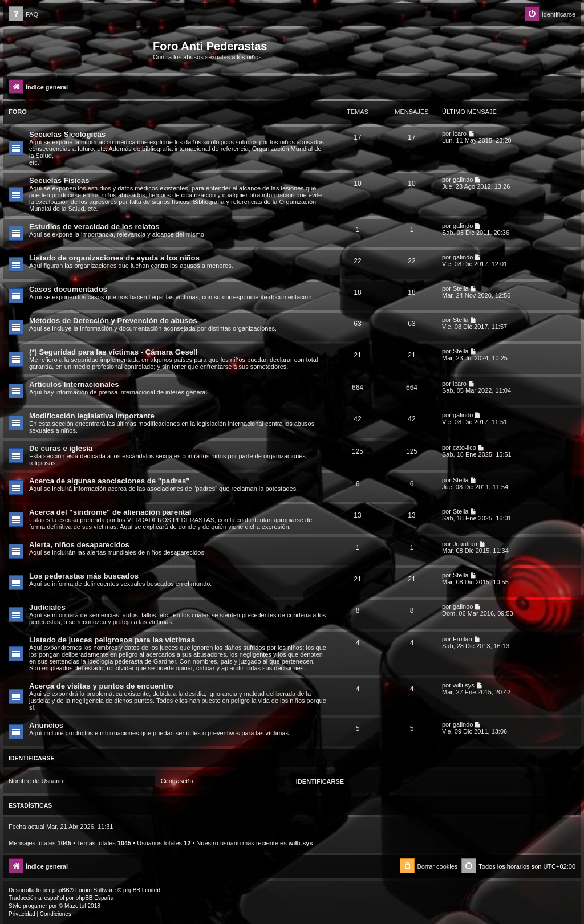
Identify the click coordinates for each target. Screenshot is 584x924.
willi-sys (464, 685)
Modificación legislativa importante (92, 416)
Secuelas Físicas (59, 180)
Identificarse (32, 758)
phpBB (61, 890)
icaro (460, 133)
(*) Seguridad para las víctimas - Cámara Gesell (113, 352)
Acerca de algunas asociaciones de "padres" (109, 481)
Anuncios (46, 725)
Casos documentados (68, 289)
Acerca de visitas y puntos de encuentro (101, 686)
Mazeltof (75, 906)
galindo (463, 180)
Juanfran (465, 544)
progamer (35, 906)
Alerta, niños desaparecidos (79, 545)
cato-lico (465, 447)
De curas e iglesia (61, 448)
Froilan (463, 639)
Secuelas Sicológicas (67, 134)
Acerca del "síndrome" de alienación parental (110, 512)
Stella (461, 288)
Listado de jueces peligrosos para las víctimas (112, 640)
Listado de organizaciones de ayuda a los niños (114, 258)
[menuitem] (23, 15)
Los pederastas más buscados (84, 576)
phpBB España (94, 898)
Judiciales (47, 607)
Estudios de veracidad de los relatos (94, 227)
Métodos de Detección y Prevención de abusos (113, 321)
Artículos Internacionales (74, 384)
